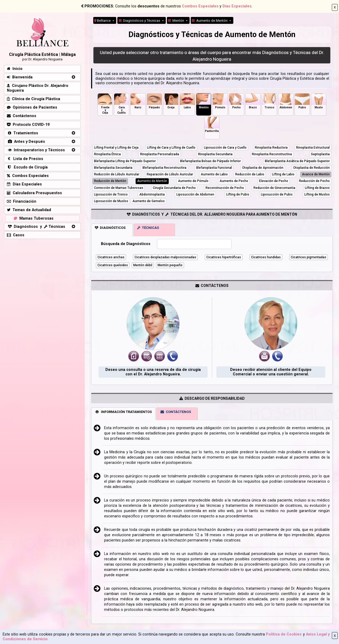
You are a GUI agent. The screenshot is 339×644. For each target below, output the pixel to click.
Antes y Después (26, 142)
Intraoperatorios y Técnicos (36, 150)
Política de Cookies (284, 634)
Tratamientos (23, 133)
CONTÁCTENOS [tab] (176, 412)
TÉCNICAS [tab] (148, 228)
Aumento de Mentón (210, 21)
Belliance (103, 21)
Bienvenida (20, 77)
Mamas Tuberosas (33, 218)
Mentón (176, 21)
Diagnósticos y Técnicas (140, 21)
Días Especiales (237, 6)
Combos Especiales (200, 6)
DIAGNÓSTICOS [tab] (110, 228)
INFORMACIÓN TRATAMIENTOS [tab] (123, 412)
